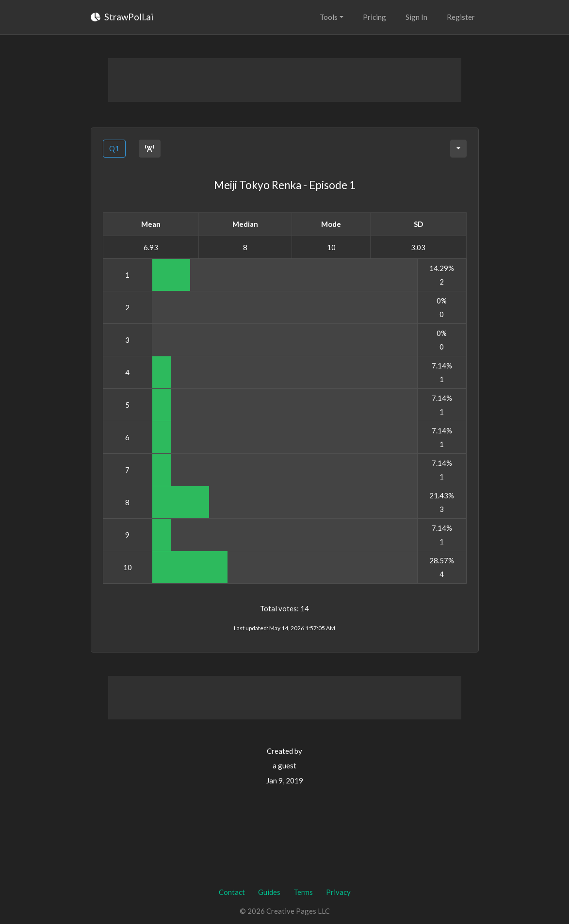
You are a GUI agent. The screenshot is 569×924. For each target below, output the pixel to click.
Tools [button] (329, 17)
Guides (269, 892)
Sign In (416, 17)
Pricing (374, 17)
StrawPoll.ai (122, 17)
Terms (303, 892)
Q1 (114, 148)
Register (461, 17)
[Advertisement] (285, 80)
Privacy (338, 892)
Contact (232, 892)
